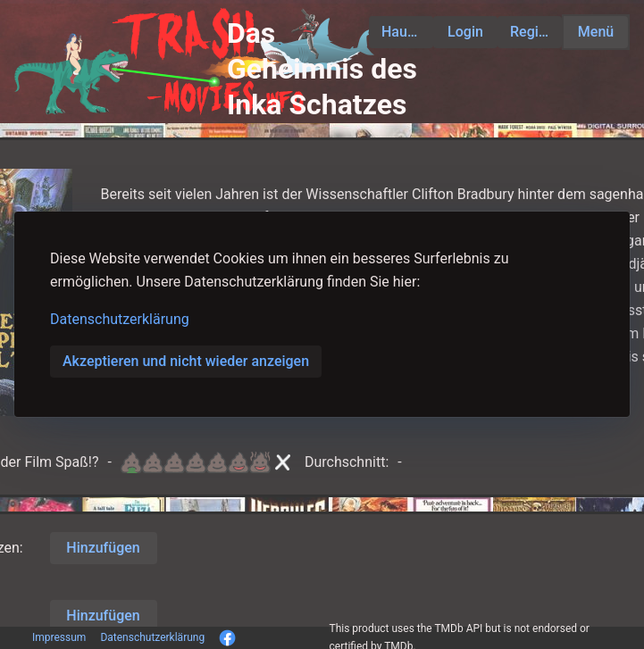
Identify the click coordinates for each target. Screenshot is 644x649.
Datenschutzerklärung (120, 319)
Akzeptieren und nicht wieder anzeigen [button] (186, 361)
